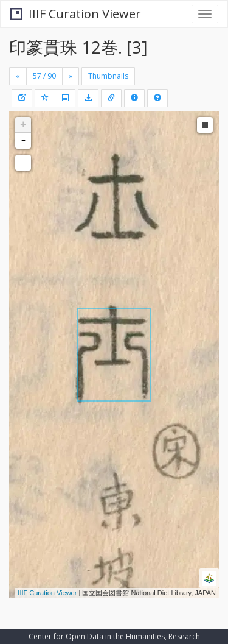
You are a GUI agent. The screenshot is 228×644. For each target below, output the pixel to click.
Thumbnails (108, 76)
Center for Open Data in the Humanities (97, 636)
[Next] (71, 76)
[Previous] (18, 76)
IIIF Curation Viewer (76, 14)
